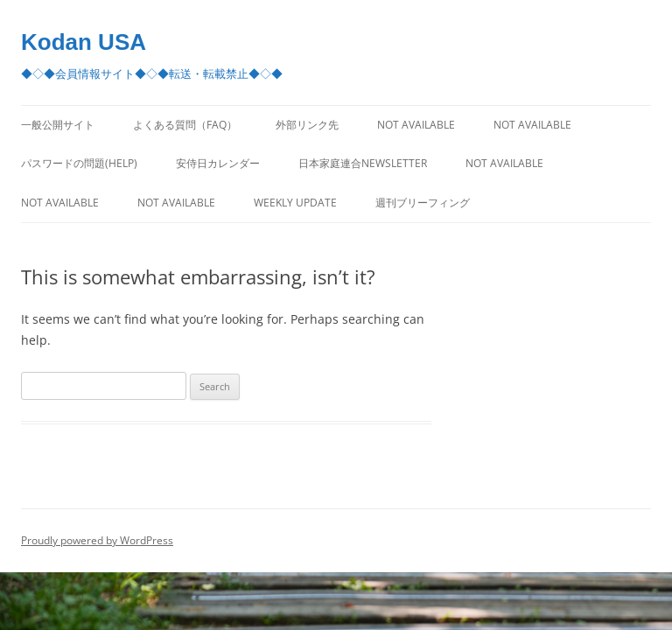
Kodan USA (84, 42)
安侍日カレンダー (218, 163)
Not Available (416, 125)
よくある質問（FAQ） (185, 125)
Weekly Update (295, 203)
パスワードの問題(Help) (79, 163)
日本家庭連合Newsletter (363, 163)
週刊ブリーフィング (423, 203)
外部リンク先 (307, 125)
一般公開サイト (58, 125)
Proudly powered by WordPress (97, 540)
